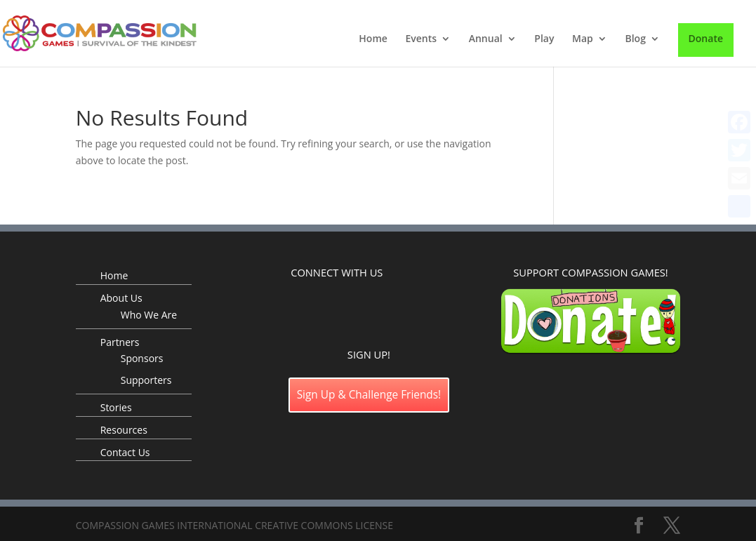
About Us (121, 298)
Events (421, 39)
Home (373, 39)
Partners (120, 342)
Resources (124, 430)
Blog (635, 39)
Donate (706, 38)
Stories (116, 407)
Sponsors (142, 358)
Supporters (146, 380)
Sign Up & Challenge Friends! (369, 395)
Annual (486, 39)
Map (583, 39)
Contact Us (125, 452)
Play (544, 39)
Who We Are (149, 315)
